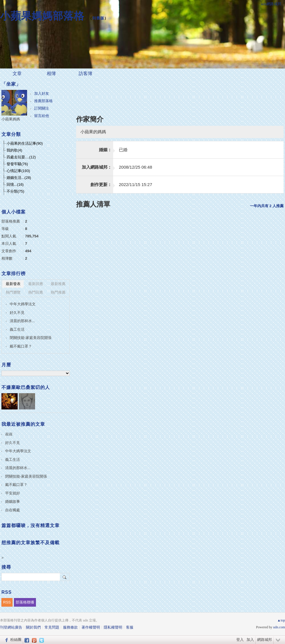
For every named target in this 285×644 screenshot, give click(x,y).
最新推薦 (58, 284)
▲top (281, 620)
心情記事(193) (18, 171)
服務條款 (70, 627)
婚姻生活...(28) (19, 178)
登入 (240, 640)
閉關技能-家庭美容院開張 (31, 338)
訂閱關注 (42, 108)
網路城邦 (264, 640)
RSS (7, 602)
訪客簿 (85, 73)
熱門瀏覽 (13, 292)
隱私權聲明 (113, 627)
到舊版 (98, 18)
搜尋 (65, 577)
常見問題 (52, 627)
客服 (130, 627)
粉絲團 (16, 640)
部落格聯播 (25, 602)
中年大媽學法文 (23, 304)
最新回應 (36, 284)
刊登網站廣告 (11, 627)
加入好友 (42, 93)
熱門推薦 (58, 292)
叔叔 (9, 434)
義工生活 (17, 329)
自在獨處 (13, 510)
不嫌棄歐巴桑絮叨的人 (26, 387)
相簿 (51, 73)
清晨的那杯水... (22, 321)
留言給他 (42, 116)
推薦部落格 (43, 101)
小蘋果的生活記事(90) (25, 143)
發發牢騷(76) (17, 164)
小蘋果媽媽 (11, 119)
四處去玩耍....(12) (21, 157)
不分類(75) (15, 191)
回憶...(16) (15, 184)
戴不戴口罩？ (21, 346)
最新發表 (13, 284)
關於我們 (33, 627)
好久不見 (17, 313)
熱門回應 (36, 292)
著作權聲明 (91, 627)
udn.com (279, 627)
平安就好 (13, 493)
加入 (250, 640)
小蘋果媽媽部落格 (42, 16)
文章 (17, 73)
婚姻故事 (13, 501)
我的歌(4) (14, 150)
